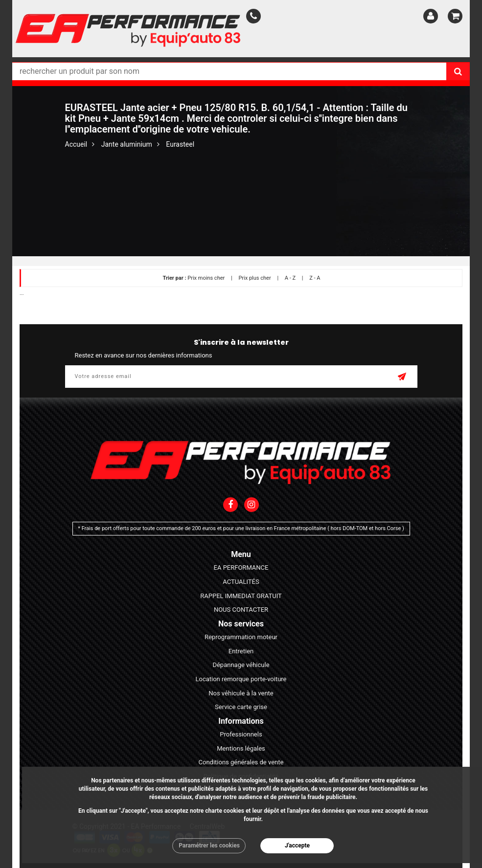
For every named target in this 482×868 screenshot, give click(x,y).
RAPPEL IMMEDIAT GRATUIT (241, 596)
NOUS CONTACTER (241, 610)
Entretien (241, 651)
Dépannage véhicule (241, 665)
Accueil (76, 144)
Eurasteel (180, 144)
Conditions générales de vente (241, 762)
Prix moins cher (206, 278)
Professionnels (241, 734)
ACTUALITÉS (241, 582)
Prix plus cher (254, 278)
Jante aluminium (127, 144)
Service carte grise (241, 707)
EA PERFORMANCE (241, 568)
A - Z (290, 278)
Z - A (315, 278)
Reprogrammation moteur (241, 637)
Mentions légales (241, 748)
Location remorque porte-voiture (241, 679)
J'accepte (297, 846)
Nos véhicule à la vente (241, 693)
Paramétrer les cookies (209, 846)
